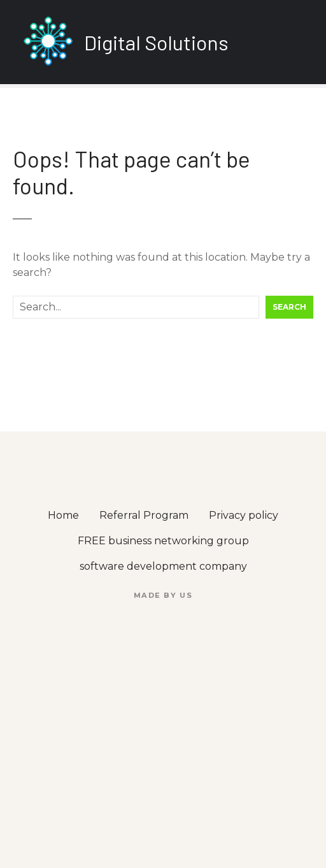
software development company (163, 566)
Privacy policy (244, 515)
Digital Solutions (156, 42)
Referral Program (144, 515)
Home (63, 515)
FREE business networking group (163, 541)
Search (289, 307)
